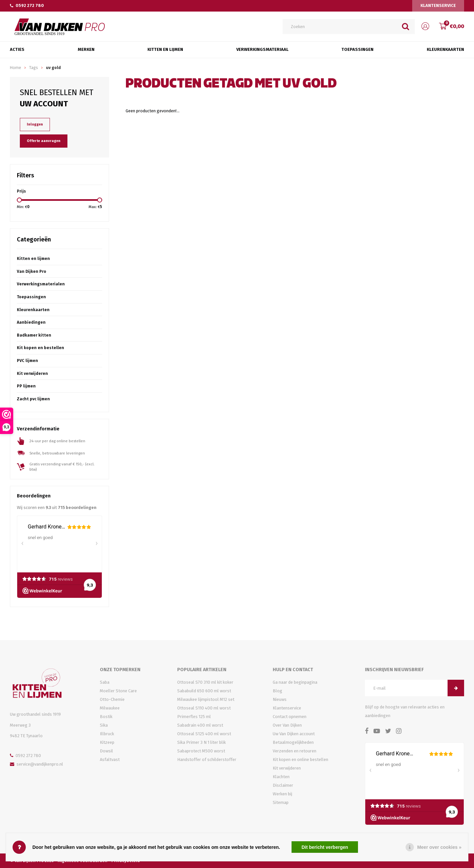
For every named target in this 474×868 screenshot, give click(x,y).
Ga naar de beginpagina (295, 682)
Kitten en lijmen (33, 258)
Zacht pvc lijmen (33, 399)
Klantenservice (438, 5)
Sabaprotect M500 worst (201, 751)
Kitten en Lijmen (165, 49)
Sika (104, 725)
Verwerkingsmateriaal (262, 49)
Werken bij (282, 794)
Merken (86, 49)
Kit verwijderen (32, 373)
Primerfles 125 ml (194, 717)
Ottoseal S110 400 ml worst (204, 708)
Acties (17, 49)
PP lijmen (26, 386)
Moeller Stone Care (118, 691)
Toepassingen (357, 49)
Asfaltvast (110, 759)
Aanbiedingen (31, 322)
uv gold (53, 68)
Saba (105, 682)
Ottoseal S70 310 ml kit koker (205, 682)
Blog (277, 691)
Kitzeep (107, 742)
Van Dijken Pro (32, 271)
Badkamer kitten (34, 335)
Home (16, 68)
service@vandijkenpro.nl (37, 764)
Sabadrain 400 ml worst (200, 725)
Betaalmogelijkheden (293, 742)
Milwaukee (110, 708)
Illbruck (107, 734)
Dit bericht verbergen (325, 847)
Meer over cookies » (439, 847)
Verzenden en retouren (295, 751)
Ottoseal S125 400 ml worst (204, 734)
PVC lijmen (27, 361)
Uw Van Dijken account (294, 734)
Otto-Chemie (112, 699)
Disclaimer (283, 785)
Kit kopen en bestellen (40, 348)
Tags (34, 68)
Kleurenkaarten (445, 49)
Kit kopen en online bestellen (300, 759)
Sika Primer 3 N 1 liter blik (201, 742)
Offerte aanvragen (44, 141)
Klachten (281, 777)
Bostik (106, 717)
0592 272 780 (27, 5)
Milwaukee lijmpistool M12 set (206, 699)
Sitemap (281, 802)
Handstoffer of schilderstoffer (207, 759)
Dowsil (106, 751)
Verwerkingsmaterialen (41, 284)
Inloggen (35, 124)
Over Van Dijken (287, 725)
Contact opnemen (290, 717)
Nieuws (280, 699)
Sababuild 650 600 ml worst (204, 691)
